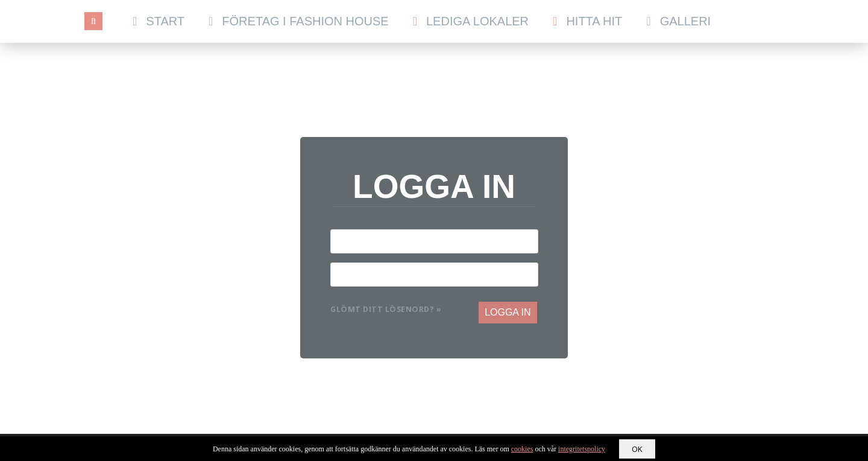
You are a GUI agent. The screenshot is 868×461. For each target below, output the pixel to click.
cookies (522, 449)
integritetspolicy (582, 449)
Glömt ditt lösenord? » (386, 309)
